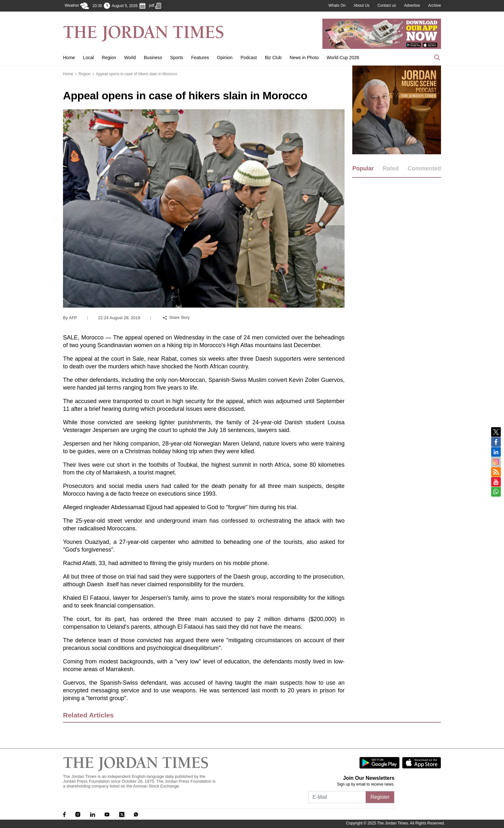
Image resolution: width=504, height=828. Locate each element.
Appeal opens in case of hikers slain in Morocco (136, 74)
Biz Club (273, 58)
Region (109, 58)
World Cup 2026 (343, 58)
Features (200, 58)
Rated (391, 168)
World (130, 58)
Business (153, 58)
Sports (176, 58)
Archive (435, 5)
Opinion (225, 58)
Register (380, 797)
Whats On (337, 5)
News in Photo (304, 58)
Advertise (412, 5)
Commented (424, 168)
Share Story (176, 318)
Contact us (387, 5)
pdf (155, 6)
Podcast (249, 58)
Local (88, 58)
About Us (361, 5)
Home (69, 58)
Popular (363, 168)
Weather (77, 6)
